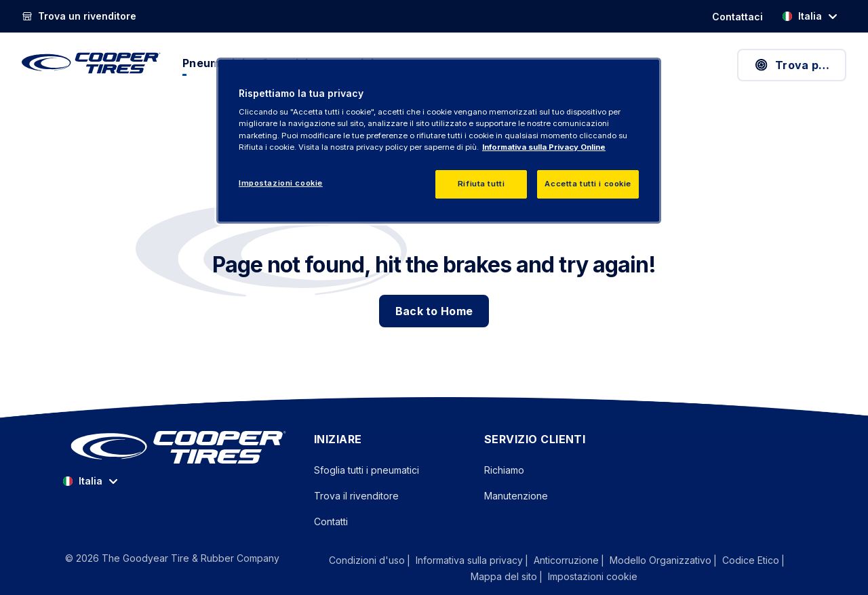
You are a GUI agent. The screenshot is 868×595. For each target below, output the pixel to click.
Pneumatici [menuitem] (214, 63)
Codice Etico (751, 560)
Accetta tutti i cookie (588, 184)
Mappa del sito (504, 576)
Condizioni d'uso (367, 560)
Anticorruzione (566, 560)
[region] (439, 141)
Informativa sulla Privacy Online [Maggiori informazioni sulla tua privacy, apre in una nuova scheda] (544, 147)
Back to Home (434, 311)
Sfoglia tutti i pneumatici (367, 470)
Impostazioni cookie (593, 577)
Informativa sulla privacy (469, 560)
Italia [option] (802, 16)
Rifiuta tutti (481, 184)
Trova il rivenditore (356, 496)
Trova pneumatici (800, 65)
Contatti (331, 521)
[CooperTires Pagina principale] (91, 63)
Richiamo (504, 470)
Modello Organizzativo (660, 560)
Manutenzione (516, 496)
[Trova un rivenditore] (79, 16)
